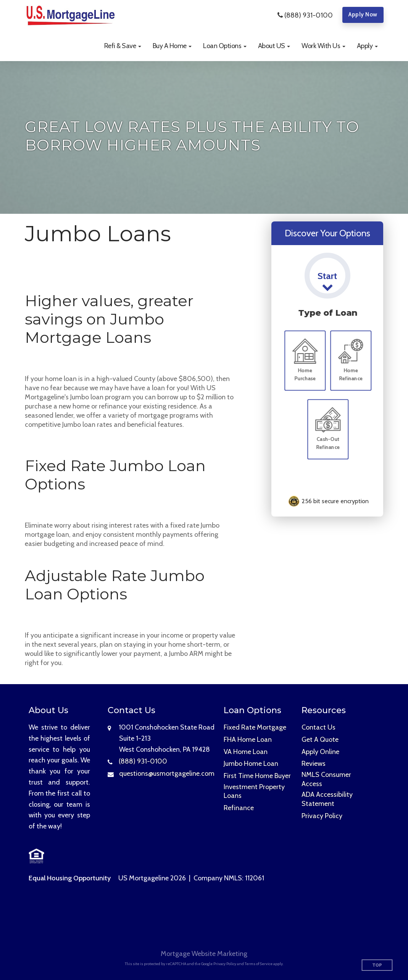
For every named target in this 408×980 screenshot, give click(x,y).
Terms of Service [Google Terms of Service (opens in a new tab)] (259, 964)
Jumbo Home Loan (251, 764)
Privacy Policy (322, 816)
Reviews (314, 764)
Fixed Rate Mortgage (255, 727)
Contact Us (318, 727)
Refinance (239, 808)
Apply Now (363, 15)
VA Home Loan (246, 752)
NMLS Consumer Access (326, 779)
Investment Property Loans (254, 791)
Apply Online (320, 752)
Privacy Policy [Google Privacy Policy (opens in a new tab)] (225, 964)
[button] (123, 46)
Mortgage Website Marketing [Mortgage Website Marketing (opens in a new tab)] (204, 954)
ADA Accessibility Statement (327, 799)
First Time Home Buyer (257, 776)
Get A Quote (320, 739)
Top (377, 965)
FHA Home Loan (248, 739)
